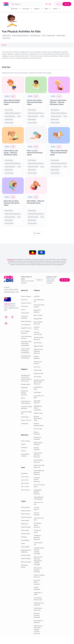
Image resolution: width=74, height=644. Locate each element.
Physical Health (61, 36)
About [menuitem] (57, 9)
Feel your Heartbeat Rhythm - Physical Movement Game (58, 102)
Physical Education (35, 36)
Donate (65, 280)
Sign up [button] (67, 4)
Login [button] (58, 4)
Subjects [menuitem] (38, 9)
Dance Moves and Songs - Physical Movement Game (11, 153)
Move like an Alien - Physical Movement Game (12, 203)
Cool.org (10, 259)
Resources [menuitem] (16, 9)
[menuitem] (6, 4)
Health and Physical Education (20, 36)
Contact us (40, 280)
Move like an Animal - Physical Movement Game (12, 102)
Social (44, 36)
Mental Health (51, 36)
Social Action (6, 38)
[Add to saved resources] (37, 233)
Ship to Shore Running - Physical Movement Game (59, 153)
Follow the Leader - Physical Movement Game (35, 102)
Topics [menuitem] (48, 9)
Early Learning (7, 36)
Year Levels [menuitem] (27, 9)
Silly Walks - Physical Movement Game (36, 202)
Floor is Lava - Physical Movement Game (35, 153)
